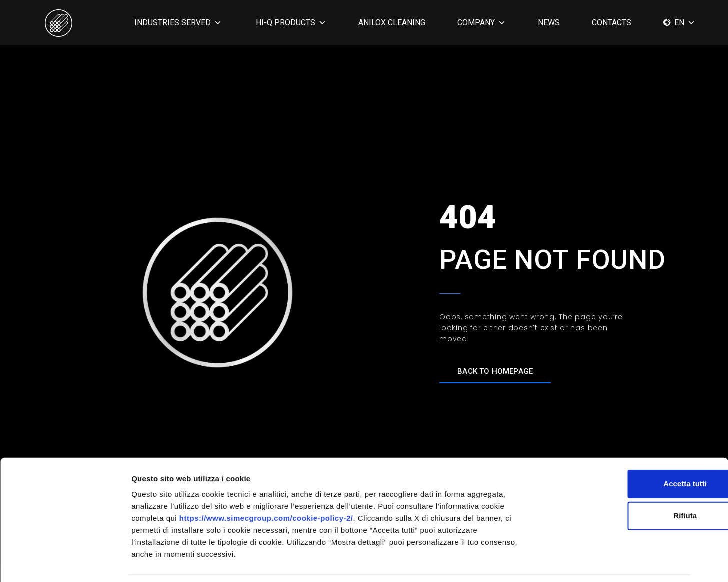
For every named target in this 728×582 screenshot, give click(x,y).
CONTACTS (612, 22)
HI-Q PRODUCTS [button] (291, 22)
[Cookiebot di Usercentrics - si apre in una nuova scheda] (65, 562)
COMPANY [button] (482, 22)
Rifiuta (619, 483)
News (549, 22)
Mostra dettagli (526, 562)
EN (685, 22)
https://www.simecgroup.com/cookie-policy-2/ (266, 486)
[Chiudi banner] (712, 441)
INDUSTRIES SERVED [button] (178, 22)
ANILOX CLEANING (392, 22)
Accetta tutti (619, 451)
